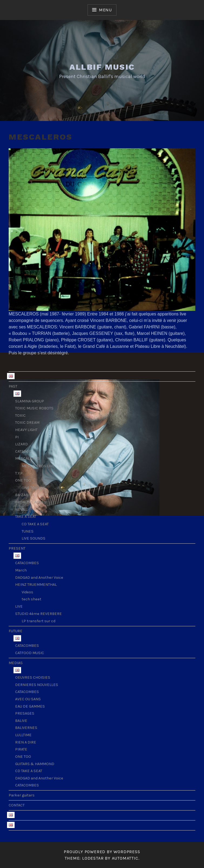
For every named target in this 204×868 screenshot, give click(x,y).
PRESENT (17, 548)
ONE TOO (23, 480)
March (21, 570)
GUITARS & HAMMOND (35, 764)
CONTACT (17, 805)
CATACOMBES (27, 563)
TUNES (28, 531)
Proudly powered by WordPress (102, 852)
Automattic (125, 858)
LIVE (19, 606)
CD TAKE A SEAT (35, 524)
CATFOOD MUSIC (30, 653)
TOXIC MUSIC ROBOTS (34, 408)
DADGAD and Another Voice (39, 578)
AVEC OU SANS (28, 699)
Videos (27, 592)
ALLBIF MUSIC (102, 67)
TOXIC (20, 416)
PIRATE (21, 749)
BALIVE (21, 721)
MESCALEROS (27, 458)
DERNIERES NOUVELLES (37, 685)
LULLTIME (23, 735)
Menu (105, 10)
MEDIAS (16, 663)
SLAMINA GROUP (30, 401)
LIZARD (21, 444)
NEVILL (21, 509)
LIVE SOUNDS (34, 538)
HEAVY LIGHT (26, 430)
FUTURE (16, 631)
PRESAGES (25, 713)
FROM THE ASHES (31, 502)
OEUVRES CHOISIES (33, 677)
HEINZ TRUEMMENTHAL (36, 585)
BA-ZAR (22, 495)
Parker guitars (22, 795)
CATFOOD (23, 451)
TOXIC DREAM (27, 423)
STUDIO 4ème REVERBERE (39, 614)
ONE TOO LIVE (34, 488)
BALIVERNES (26, 728)
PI (17, 437)
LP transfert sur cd (39, 621)
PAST (13, 386)
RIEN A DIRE (26, 742)
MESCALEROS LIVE (38, 466)
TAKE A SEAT (26, 517)
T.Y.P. (19, 473)
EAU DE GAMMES (30, 706)
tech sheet (31, 599)
